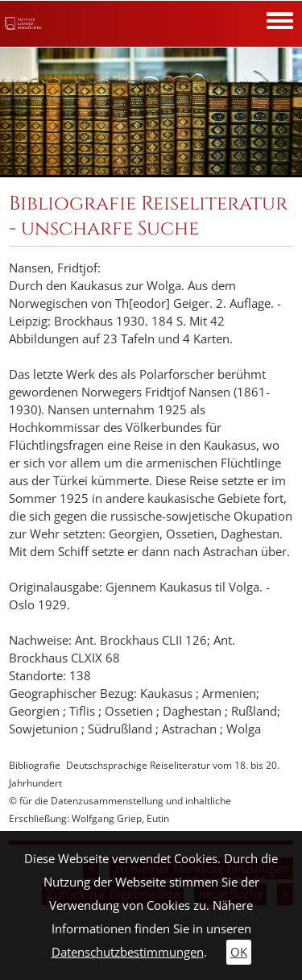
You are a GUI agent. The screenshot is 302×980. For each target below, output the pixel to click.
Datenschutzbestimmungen (128, 952)
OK (239, 952)
